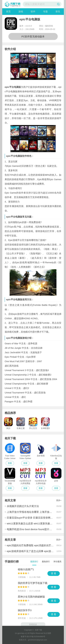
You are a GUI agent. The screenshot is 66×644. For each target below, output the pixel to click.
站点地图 (47, 633)
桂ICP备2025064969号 (36, 637)
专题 (45, 12)
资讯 (58, 12)
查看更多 (33, 624)
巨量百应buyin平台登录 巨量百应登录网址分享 (32, 518)
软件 (33, 12)
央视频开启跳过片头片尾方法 (23, 506)
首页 (8, 12)
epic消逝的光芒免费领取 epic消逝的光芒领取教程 (34, 545)
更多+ (59, 500)
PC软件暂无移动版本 (33, 37)
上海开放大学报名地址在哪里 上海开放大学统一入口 (36, 512)
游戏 (21, 12)
